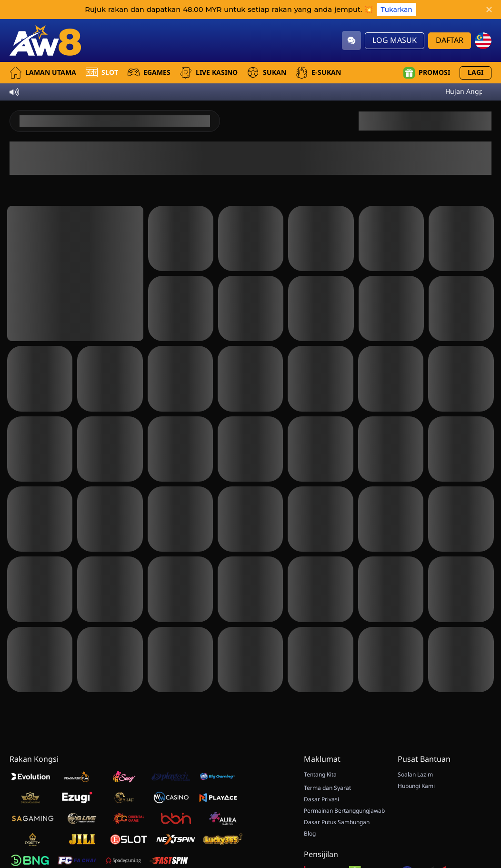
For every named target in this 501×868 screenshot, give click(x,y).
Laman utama (43, 73)
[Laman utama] (45, 40)
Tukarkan (396, 10)
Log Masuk (395, 40)
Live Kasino (209, 73)
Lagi (476, 73)
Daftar (450, 40)
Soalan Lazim (415, 775)
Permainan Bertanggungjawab (344, 811)
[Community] (351, 40)
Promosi (427, 73)
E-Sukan (318, 73)
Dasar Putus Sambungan (337, 822)
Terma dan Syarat (327, 788)
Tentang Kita (320, 775)
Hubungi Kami (416, 786)
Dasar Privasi (321, 799)
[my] (483, 41)
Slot (102, 73)
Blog (310, 834)
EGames (149, 73)
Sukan (267, 73)
